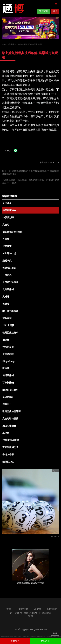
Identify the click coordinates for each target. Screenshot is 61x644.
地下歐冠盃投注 (10, 311)
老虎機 (6, 433)
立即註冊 (44, 11)
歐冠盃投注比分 (10, 390)
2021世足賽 (8, 325)
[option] (30, 28)
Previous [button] (54, 471)
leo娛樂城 (7, 397)
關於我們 (52, 609)
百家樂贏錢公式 (10, 447)
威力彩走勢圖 (9, 426)
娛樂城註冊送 (9, 268)
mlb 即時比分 (9, 253)
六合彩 (6, 225)
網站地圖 (45, 613)
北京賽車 (7, 246)
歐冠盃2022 (8, 462)
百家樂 (6, 239)
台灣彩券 (7, 275)
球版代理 (7, 318)
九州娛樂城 (8, 289)
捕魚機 (6, 340)
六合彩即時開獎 (10, 419)
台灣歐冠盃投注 (10, 282)
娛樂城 (6, 304)
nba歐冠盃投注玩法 (12, 232)
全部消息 (7, 203)
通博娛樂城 (8, 375)
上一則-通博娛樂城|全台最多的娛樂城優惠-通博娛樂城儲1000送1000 (30, 172)
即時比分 (7, 404)
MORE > (55, 537)
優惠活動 (23, 609)
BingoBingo (9, 361)
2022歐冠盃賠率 (11, 440)
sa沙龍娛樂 (8, 217)
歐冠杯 (6, 368)
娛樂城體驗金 (12, 44)
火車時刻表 (8, 354)
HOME (4, 44)
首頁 (9, 609)
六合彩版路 (16, 613)
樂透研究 (7, 261)
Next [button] (58, 471)
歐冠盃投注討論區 (12, 411)
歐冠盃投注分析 (10, 333)
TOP (55, 633)
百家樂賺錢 (8, 383)
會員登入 (15, 641)
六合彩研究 (8, 347)
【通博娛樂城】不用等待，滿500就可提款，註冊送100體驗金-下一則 (30, 182)
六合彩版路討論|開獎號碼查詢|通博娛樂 (24, 537)
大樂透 (6, 297)
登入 (55, 11)
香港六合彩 (8, 455)
